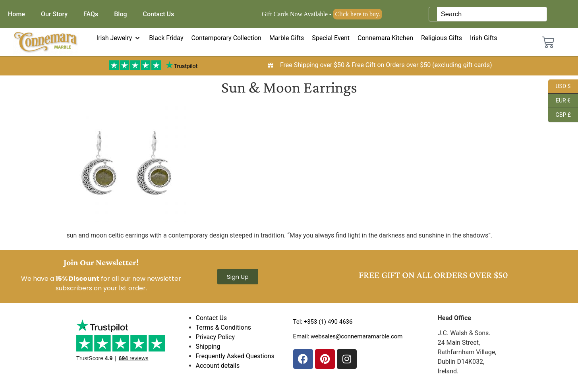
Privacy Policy (216, 337)
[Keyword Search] (492, 14)
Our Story (54, 14)
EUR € (559, 101)
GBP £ (560, 115)
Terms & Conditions (224, 327)
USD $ (559, 87)
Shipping (208, 347)
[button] (119, 38)
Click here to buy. (358, 14)
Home (16, 14)
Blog (120, 14)
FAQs (91, 14)
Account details (218, 366)
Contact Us (159, 14)
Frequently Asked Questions (235, 356)
